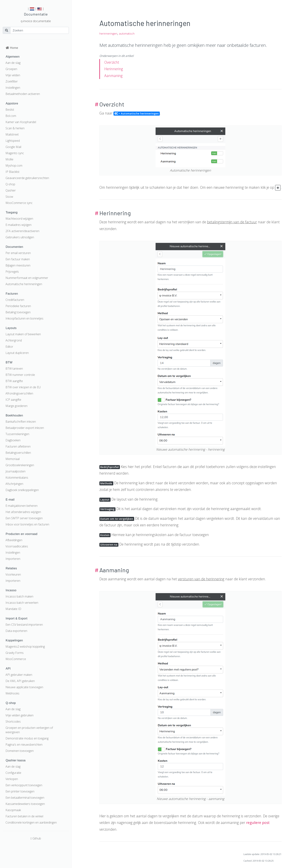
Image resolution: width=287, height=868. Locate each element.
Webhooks (12, 693)
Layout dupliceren (17, 353)
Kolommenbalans (17, 478)
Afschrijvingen (14, 484)
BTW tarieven (14, 369)
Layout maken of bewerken (23, 334)
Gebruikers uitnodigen (20, 237)
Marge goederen (16, 406)
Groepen (11, 69)
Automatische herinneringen (24, 284)
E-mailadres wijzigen (18, 225)
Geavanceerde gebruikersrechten (27, 178)
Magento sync (15, 153)
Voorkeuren (13, 574)
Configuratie (13, 773)
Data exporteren (16, 631)
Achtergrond (14, 340)
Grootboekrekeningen (20, 465)
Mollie (9, 159)
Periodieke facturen (18, 306)
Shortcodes (13, 722)
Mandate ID (13, 609)
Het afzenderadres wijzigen (23, 512)
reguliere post (258, 823)
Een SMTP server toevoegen (24, 518)
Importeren (13, 559)
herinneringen (108, 34)
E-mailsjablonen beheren (22, 506)
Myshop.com (14, 166)
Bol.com (11, 116)
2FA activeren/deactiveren (22, 231)
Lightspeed (13, 141)
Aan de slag (13, 63)
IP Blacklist (12, 172)
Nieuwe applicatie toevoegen (24, 687)
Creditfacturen (15, 300)
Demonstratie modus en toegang (27, 738)
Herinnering (114, 69)
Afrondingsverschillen (19, 393)
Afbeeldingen (14, 540)
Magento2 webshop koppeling (25, 647)
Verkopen (12, 779)
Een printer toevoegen (20, 791)
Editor (9, 347)
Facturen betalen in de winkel (24, 816)
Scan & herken (15, 128)
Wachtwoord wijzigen (19, 219)
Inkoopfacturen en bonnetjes (24, 318)
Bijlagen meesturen (18, 265)
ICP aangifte (13, 400)
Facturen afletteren (18, 446)
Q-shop (10, 184)
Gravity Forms (15, 653)
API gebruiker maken (19, 675)
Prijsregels (12, 272)
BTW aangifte (14, 381)
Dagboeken (13, 440)
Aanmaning (113, 76)
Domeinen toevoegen (20, 751)
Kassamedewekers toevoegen (25, 804)
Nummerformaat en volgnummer (27, 278)
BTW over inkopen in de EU (23, 387)
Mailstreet (12, 134)
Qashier (11, 190)
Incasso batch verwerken (22, 603)
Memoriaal (13, 459)
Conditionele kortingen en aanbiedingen (31, 822)
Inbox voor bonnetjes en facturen (27, 524)
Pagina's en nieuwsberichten (24, 745)
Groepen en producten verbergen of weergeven (29, 730)
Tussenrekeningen (17, 434)
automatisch (127, 34)
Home (12, 48)
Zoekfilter (12, 81)
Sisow (9, 197)
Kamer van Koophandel (21, 122)
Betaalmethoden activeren (23, 94)
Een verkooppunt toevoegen (24, 785)
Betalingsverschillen (18, 453)
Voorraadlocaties (17, 546)
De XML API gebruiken (20, 681)
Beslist (10, 110)
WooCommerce (16, 659)
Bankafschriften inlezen (21, 422)
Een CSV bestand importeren (24, 625)
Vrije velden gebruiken (19, 715)
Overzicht (112, 62)
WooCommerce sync (19, 203)
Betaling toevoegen (18, 312)
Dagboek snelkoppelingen (22, 490)
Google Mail (13, 147)
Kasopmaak (13, 810)
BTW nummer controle (20, 375)
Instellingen (13, 88)
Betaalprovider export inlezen (25, 428)
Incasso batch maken (19, 596)
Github (36, 838)
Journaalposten (15, 471)
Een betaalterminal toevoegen (25, 798)
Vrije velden (13, 75)
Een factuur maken (18, 259)
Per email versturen (18, 253)
